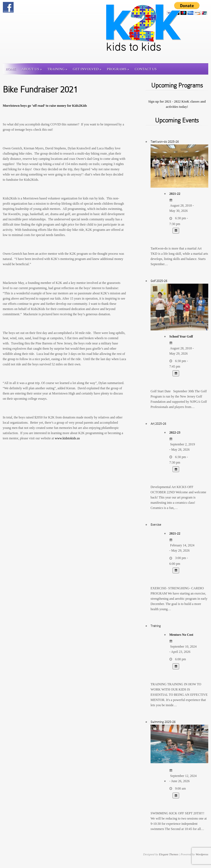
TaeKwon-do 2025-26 (165, 142)
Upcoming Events (177, 120)
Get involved (87, 69)
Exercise (156, 525)
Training (57, 69)
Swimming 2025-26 (163, 722)
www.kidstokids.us (67, 438)
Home (11, 69)
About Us (32, 69)
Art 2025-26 (158, 424)
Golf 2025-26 (159, 281)
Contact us (146, 69)
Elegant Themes (169, 854)
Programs (118, 69)
